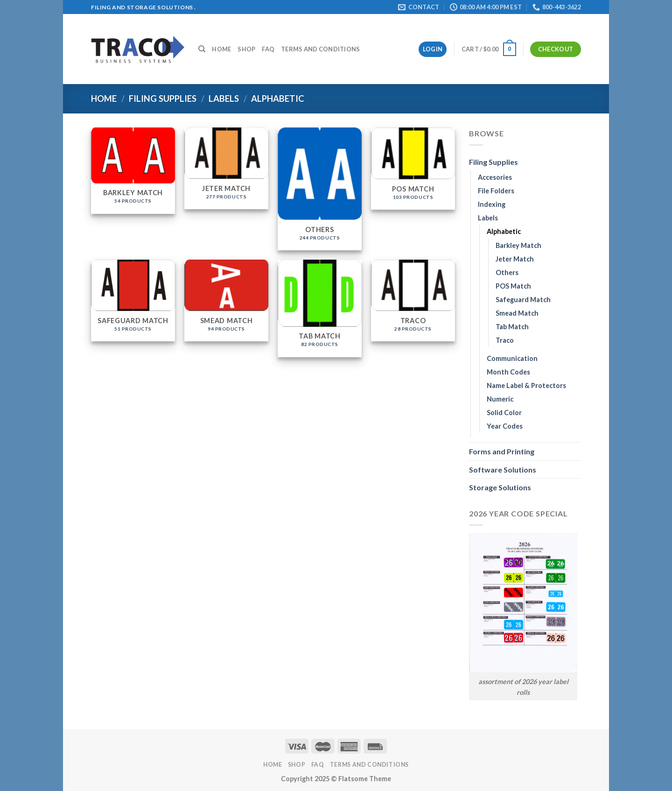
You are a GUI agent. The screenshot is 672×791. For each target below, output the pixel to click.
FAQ (268, 49)
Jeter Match (515, 259)
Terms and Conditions (320, 49)
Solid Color (504, 413)
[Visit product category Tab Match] (320, 308)
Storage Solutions (500, 487)
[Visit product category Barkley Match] (133, 171)
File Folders (496, 191)
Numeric (500, 399)
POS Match (513, 286)
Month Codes (508, 372)
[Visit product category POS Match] (413, 169)
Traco (505, 340)
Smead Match (517, 313)
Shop (246, 49)
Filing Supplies (163, 99)
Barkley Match (518, 245)
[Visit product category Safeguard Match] (133, 301)
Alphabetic (504, 231)
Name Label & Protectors (526, 385)
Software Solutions (503, 470)
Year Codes (505, 426)
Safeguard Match (523, 300)
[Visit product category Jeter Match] (226, 169)
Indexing (492, 204)
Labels (224, 99)
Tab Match (512, 327)
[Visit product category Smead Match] (226, 301)
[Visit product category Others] (320, 189)
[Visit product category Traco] (413, 301)
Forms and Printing (502, 451)
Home (221, 49)
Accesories (495, 177)
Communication (512, 358)
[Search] (202, 49)
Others (507, 272)
